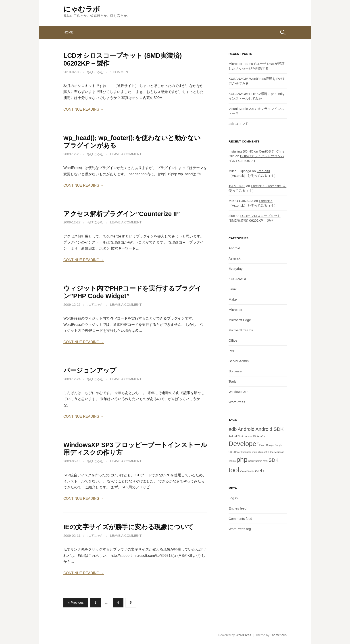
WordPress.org (240, 529)
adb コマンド (239, 124)
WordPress (237, 402)
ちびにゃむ (95, 72)
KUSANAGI (237, 279)
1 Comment (120, 72)
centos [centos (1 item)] (249, 436)
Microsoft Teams (241, 330)
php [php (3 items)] (242, 459)
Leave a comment (126, 154)
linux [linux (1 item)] (254, 452)
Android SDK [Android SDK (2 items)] (269, 429)
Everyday (236, 269)
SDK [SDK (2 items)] (274, 460)
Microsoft (235, 310)
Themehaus (278, 635)
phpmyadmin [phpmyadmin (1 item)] (255, 461)
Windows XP (238, 392)
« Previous (76, 602)
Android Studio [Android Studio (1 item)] (236, 436)
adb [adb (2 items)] (233, 429)
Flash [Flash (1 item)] (262, 445)
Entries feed (237, 508)
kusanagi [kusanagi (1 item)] (246, 452)
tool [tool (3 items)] (234, 470)
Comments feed (240, 519)
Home (68, 32)
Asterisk (234, 258)
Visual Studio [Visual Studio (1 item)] (247, 471)
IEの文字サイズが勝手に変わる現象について (129, 527)
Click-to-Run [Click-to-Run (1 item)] (260, 436)
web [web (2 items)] (259, 471)
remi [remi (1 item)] (265, 461)
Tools (232, 381)
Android (234, 248)
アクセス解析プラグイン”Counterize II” (122, 214)
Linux (233, 289)
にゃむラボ (82, 9)
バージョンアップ (90, 370)
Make (233, 299)
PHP (232, 351)
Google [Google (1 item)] (270, 445)
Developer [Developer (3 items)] (244, 444)
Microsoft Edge (240, 320)
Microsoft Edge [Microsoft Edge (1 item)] (266, 452)
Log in (233, 498)
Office (233, 340)
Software (235, 371)
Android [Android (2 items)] (246, 429)
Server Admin (239, 361)
